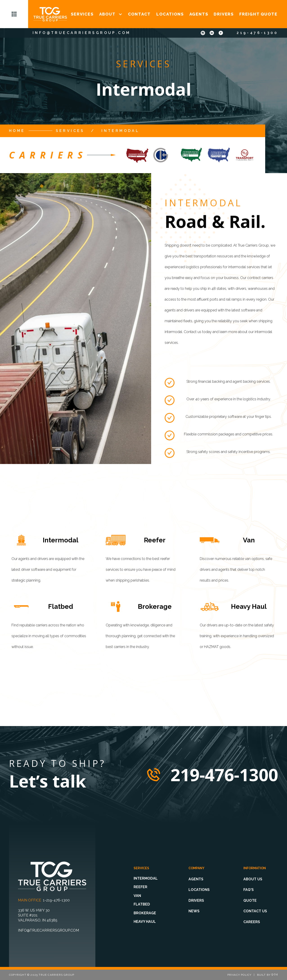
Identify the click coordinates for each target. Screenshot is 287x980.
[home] (50, 14)
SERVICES (82, 14)
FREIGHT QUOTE (258, 14)
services (70, 131)
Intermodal (120, 131)
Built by (268, 975)
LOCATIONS (170, 14)
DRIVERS (224, 14)
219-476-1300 (257, 33)
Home (17, 131)
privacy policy (240, 975)
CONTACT (139, 14)
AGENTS (199, 14)
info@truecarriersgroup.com (82, 33)
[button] (14, 14)
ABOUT (107, 14)
